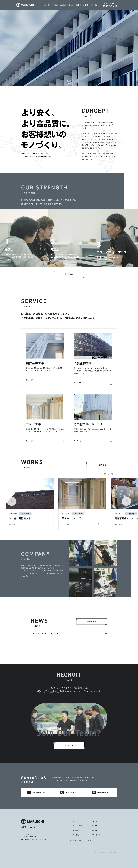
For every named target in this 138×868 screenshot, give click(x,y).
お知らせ (71, 5)
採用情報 (78, 5)
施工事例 (63, 5)
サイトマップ (89, 840)
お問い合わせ (95, 5)
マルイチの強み (46, 5)
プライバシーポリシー (75, 840)
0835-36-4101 (69, 793)
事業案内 (55, 5)
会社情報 (86, 5)
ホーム (75, 821)
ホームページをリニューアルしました (46, 634)
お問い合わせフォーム (37, 793)
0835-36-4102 (101, 793)
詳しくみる (25, 583)
